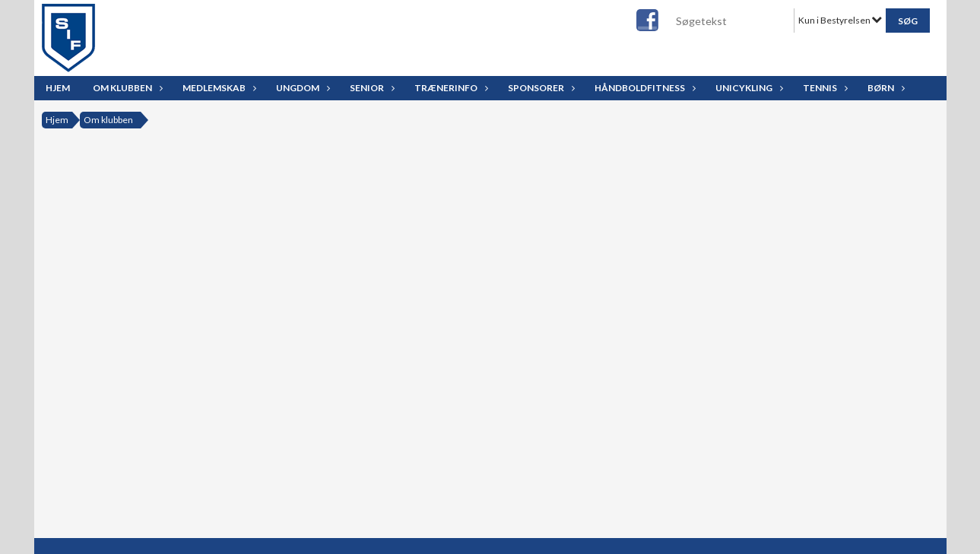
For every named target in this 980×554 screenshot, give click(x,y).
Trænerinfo (450, 88)
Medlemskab (218, 88)
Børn (885, 88)
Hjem (58, 88)
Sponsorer (540, 88)
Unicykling (748, 88)
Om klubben (126, 88)
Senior (371, 88)
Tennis (824, 88)
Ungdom (301, 88)
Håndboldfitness (644, 88)
